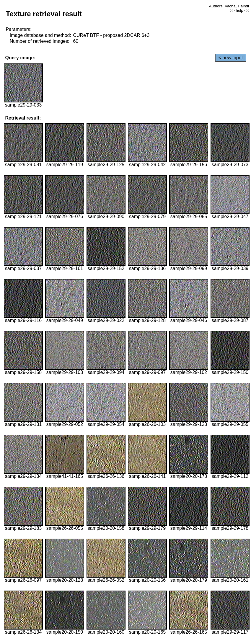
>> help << (239, 10)
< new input (231, 58)
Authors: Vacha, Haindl (229, 6)
